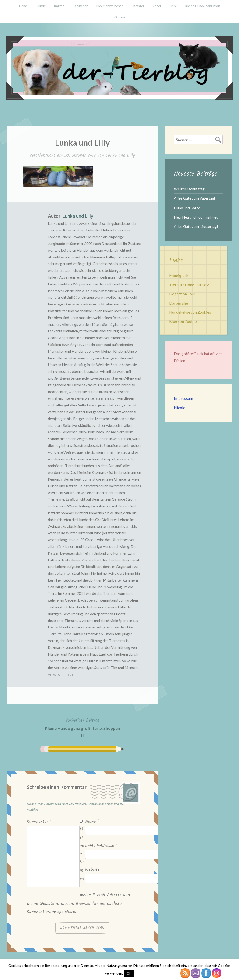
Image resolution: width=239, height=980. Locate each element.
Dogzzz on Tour (182, 294)
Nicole (179, 407)
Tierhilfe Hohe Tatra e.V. (189, 285)
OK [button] (129, 973)
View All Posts (62, 675)
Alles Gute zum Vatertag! (195, 198)
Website (92, 870)
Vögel (157, 6)
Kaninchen (80, 6)
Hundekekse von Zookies (190, 312)
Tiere (173, 6)
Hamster (138, 6)
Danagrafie (179, 303)
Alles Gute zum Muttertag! (196, 226)
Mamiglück (179, 275)
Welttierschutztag (189, 189)
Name (92, 822)
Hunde (41, 6)
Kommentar (39, 822)
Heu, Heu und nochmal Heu (196, 217)
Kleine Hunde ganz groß (203, 6)
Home (23, 6)
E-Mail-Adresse (101, 846)
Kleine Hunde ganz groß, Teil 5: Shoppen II (82, 728)
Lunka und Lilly (120, 156)
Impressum (183, 398)
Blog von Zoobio (183, 321)
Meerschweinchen (110, 6)
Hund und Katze (187, 208)
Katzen (59, 6)
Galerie (120, 17)
